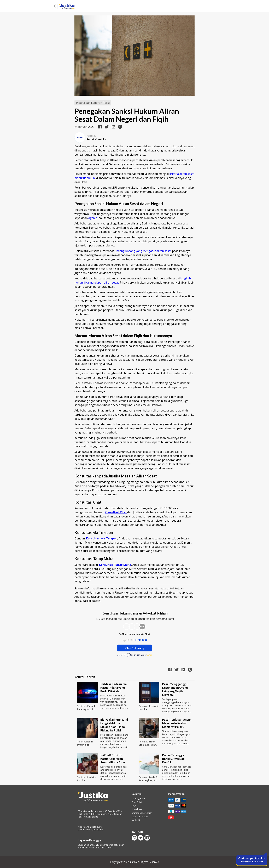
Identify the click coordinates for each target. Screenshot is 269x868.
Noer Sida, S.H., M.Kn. (148, 743)
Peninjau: (82, 706)
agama (93, 218)
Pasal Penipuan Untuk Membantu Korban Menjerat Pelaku (177, 723)
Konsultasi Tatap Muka (115, 565)
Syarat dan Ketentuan (142, 813)
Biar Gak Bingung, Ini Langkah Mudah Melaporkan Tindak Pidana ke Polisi (114, 725)
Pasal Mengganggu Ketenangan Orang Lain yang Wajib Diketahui (175, 689)
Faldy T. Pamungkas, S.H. (87, 708)
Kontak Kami (138, 809)
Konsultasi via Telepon (102, 538)
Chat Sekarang (135, 648)
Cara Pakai (137, 802)
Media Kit (136, 820)
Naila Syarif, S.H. (85, 743)
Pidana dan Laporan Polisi (93, 103)
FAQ (134, 806)
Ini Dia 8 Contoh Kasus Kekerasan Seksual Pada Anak (113, 759)
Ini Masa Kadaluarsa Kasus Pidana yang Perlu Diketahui (113, 688)
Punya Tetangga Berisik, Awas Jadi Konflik (174, 759)
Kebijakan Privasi (140, 817)
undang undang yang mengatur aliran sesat (143, 251)
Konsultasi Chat (116, 512)
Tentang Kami (138, 799)
